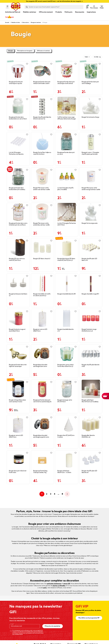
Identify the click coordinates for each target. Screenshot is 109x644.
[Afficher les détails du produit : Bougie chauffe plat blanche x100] (91, 354)
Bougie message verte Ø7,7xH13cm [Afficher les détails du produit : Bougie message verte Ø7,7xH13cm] (65, 401)
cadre (45, 588)
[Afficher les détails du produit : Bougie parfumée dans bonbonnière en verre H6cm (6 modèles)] (18, 106)
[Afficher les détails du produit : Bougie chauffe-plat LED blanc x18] (91, 248)
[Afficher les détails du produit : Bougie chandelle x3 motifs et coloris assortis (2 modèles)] (42, 283)
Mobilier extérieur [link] (30, 12)
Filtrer (97, 57)
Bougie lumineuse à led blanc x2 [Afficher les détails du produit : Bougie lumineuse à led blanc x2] (18, 295)
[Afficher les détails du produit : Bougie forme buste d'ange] (91, 106)
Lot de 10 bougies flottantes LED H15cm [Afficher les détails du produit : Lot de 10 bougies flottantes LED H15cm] (67, 224)
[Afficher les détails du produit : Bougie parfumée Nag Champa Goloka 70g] (42, 460)
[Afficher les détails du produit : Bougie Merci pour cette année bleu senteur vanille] (42, 212)
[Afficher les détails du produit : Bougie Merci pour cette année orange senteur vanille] (91, 177)
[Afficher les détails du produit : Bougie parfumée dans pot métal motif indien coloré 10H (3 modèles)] (42, 71)
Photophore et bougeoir (25, 51)
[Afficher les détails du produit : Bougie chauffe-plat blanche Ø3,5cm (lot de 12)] (42, 106)
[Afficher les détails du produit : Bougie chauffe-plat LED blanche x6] (91, 460)
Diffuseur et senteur (43, 51)
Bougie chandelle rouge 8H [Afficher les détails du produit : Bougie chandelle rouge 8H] (90, 294)
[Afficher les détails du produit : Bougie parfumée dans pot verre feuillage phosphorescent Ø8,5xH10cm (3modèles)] (91, 71)
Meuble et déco (16, 23)
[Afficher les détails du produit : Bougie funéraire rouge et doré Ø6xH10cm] (18, 318)
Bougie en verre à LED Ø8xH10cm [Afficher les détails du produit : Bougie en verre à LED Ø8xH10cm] (16, 436)
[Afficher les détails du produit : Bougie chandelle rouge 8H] (91, 283)
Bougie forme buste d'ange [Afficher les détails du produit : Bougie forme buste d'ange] (90, 117)
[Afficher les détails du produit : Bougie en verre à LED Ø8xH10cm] (18, 424)
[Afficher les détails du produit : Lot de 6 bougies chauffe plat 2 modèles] (67, 177)
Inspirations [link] (91, 12)
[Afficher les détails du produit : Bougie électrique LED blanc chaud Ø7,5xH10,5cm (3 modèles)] (67, 248)
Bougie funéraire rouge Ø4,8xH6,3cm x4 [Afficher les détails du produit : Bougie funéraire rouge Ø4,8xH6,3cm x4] (89, 330)
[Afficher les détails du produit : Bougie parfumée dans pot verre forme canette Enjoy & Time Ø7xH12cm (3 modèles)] (42, 389)
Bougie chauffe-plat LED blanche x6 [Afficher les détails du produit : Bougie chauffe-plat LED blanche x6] (89, 472)
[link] (59, 15)
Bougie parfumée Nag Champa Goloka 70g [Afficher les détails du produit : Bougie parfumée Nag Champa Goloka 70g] (40, 472)
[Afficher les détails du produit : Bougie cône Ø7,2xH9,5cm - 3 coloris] (67, 424)
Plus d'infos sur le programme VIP (89, 618)
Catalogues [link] (9, 17)
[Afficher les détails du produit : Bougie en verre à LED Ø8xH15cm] (42, 318)
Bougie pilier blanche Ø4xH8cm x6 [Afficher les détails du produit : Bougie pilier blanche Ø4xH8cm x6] (88, 436)
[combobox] (54, 7)
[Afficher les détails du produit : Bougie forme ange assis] (91, 212)
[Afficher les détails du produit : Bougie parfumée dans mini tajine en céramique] (18, 354)
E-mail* (12, 624)
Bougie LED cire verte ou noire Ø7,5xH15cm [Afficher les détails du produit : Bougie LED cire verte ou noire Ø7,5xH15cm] (17, 259)
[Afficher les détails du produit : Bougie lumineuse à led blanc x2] (18, 283)
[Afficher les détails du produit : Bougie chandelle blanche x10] (67, 318)
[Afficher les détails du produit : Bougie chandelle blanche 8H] (67, 283)
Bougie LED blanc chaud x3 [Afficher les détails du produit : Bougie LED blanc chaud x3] (42, 259)
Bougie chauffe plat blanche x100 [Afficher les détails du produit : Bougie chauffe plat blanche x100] (91, 366)
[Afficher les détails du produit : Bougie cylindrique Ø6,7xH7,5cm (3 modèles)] (91, 389)
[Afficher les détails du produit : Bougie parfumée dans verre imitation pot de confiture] (18, 212)
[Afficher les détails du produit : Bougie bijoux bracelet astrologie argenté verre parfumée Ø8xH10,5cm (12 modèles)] (42, 424)
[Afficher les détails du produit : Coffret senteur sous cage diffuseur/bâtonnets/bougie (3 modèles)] (67, 106)
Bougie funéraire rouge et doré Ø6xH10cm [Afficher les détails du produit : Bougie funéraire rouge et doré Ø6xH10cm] (17, 330)
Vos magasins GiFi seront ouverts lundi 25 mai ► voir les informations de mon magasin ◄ (54, 1)
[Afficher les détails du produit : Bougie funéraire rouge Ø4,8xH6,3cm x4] (91, 318)
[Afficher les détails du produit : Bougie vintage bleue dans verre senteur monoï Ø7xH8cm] (18, 389)
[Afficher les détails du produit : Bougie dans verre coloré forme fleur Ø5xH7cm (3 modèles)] (67, 354)
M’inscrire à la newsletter (52, 626)
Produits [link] (59, 12)
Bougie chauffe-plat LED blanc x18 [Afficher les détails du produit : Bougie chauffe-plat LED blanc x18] (89, 259)
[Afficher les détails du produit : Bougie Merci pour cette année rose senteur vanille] (42, 177)
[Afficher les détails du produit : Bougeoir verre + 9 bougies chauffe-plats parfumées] (91, 141)
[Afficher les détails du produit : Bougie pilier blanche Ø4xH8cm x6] (91, 424)
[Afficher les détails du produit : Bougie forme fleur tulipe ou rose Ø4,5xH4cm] (42, 141)
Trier (86, 57)
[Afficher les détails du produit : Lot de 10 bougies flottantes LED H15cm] (67, 212)
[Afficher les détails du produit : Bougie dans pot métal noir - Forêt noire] (18, 460)
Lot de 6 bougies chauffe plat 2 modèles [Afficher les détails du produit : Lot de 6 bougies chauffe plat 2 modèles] (65, 189)
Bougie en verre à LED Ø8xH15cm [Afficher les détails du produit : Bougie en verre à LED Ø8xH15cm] (40, 330)
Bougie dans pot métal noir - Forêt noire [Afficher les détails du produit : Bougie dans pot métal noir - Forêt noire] (18, 472)
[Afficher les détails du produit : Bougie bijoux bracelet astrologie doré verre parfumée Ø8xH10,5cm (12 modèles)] (42, 354)
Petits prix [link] (69, 12)
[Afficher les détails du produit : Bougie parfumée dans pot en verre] (67, 141)
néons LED (67, 584)
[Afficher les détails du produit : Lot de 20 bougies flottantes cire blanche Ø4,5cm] (18, 141)
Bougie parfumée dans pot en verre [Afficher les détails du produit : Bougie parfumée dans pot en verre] (66, 153)
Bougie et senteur (36, 23)
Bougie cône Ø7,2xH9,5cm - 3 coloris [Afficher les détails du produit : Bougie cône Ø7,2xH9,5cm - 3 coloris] (66, 436)
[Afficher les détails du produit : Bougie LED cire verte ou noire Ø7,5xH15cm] (18, 248)
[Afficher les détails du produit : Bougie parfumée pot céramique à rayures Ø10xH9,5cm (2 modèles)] (18, 71)
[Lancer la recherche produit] (27, 7)
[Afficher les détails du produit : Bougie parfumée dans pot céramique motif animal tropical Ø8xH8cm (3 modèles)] (67, 71)
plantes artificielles (59, 586)
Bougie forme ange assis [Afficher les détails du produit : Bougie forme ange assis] (90, 223)
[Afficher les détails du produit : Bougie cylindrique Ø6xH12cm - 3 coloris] (67, 460)
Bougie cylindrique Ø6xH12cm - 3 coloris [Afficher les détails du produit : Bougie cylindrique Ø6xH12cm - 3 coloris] (64, 472)
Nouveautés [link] (80, 12)
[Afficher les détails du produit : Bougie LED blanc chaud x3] (42, 248)
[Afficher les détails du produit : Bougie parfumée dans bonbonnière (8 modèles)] (18, 177)
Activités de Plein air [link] (13, 12)
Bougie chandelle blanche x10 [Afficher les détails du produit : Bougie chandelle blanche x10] (65, 330)
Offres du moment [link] (46, 12)
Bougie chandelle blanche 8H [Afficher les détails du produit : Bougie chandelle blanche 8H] (67, 294)
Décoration (25, 23)
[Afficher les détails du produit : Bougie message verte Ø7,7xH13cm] (67, 389)
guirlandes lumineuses (54, 584)
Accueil (7, 23)
